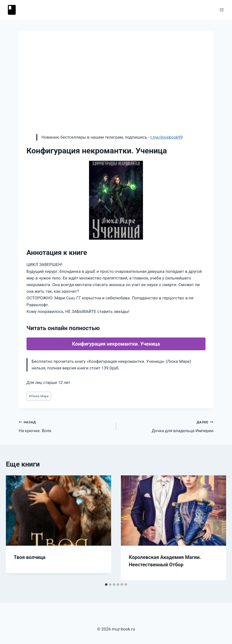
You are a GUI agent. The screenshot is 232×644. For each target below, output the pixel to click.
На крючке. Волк (65, 426)
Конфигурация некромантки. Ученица (116, 344)
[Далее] (217, 528)
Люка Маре (39, 396)
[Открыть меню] (222, 10)
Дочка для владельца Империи (167, 426)
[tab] (106, 585)
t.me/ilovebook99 (167, 137)
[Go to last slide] (15, 528)
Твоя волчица (30, 557)
